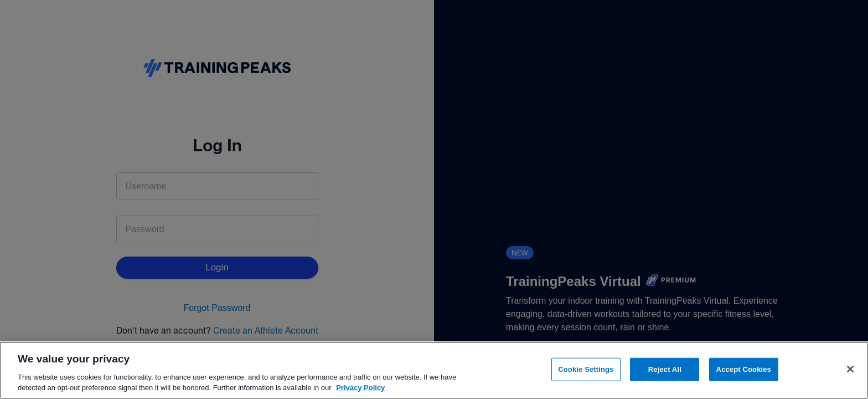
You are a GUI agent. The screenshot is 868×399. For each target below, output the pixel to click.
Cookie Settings (586, 369)
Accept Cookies (744, 369)
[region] (434, 370)
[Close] (850, 369)
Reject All (665, 369)
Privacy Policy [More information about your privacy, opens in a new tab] (360, 388)
